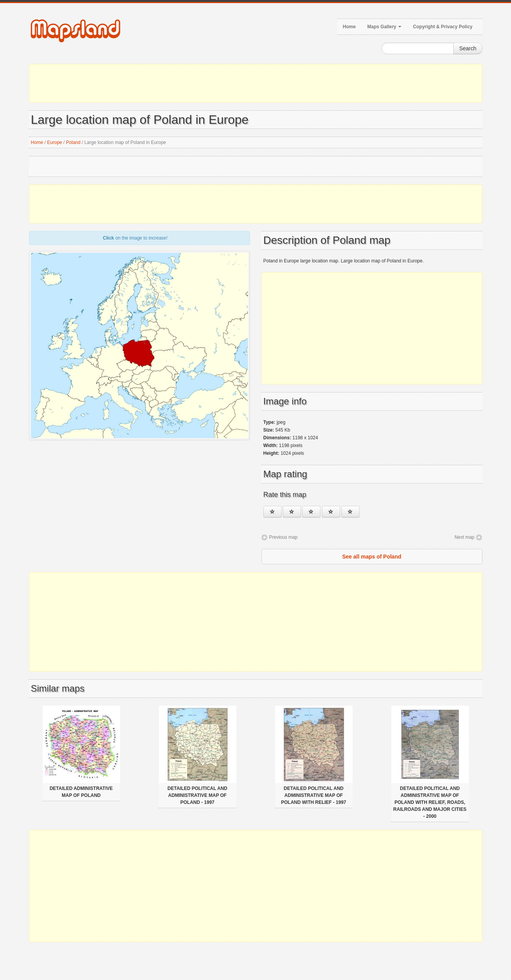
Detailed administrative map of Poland (81, 792)
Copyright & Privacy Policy (443, 27)
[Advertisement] (256, 83)
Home (349, 27)
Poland (73, 142)
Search (468, 48)
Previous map (283, 537)
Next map (464, 537)
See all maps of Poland (372, 557)
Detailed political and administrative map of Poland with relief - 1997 (313, 795)
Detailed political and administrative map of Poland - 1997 (197, 795)
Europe (55, 142)
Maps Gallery (384, 27)
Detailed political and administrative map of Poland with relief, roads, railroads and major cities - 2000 (430, 802)
